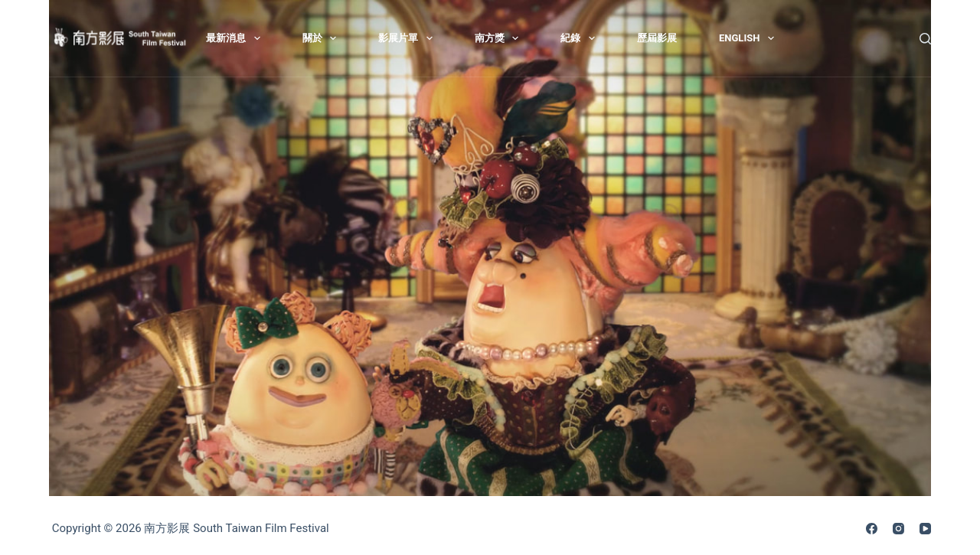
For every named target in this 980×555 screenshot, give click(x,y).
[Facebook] (872, 529)
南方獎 (500, 38)
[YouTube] (925, 529)
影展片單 (408, 38)
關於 (323, 38)
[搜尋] (925, 39)
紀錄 (581, 38)
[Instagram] (898, 529)
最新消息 (236, 38)
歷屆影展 (657, 38)
